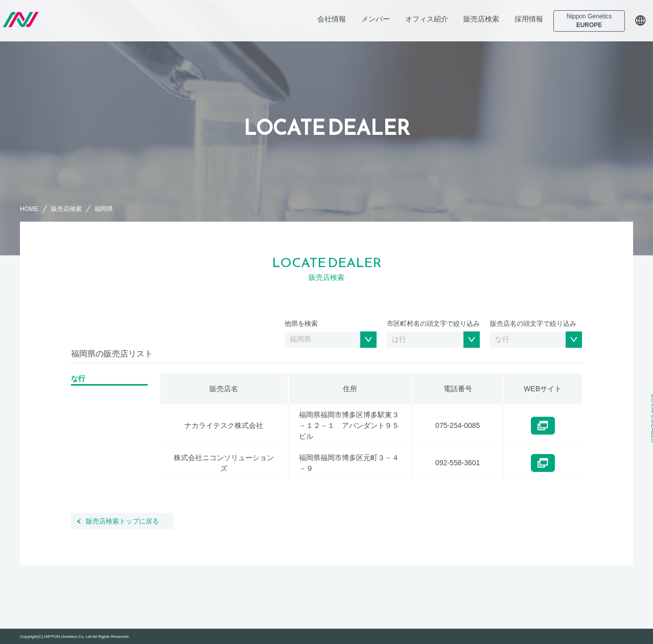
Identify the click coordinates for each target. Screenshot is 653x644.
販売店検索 (481, 19)
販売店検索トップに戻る (122, 521)
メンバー (376, 19)
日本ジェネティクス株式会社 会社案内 (72, 19)
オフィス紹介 (427, 19)
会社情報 (332, 19)
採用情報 (529, 19)
